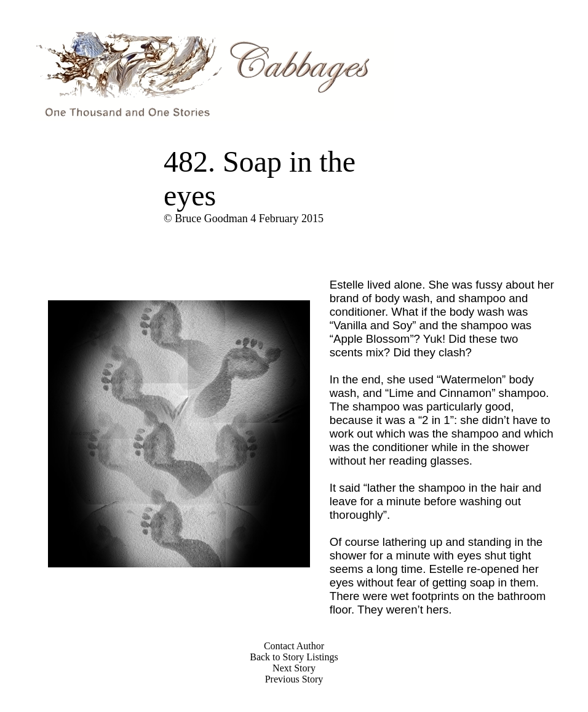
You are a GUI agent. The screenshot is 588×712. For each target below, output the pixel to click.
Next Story (294, 668)
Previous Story (294, 679)
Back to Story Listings (294, 657)
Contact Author (294, 646)
